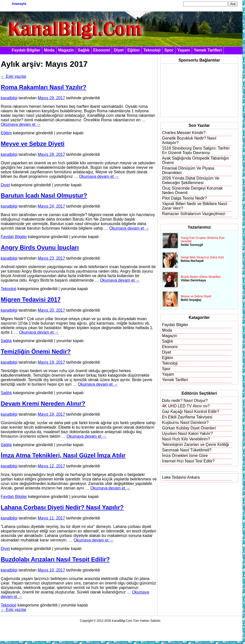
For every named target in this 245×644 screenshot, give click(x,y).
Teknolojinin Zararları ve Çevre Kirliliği (195, 445)
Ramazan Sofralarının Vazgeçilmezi (194, 214)
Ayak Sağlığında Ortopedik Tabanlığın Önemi (195, 160)
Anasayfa (19, 4)
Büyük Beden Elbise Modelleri (201, 277)
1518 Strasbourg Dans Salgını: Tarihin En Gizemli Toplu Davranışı (196, 150)
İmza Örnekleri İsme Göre (185, 456)
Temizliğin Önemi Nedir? (36, 352)
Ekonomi (102, 50)
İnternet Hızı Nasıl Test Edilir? (188, 461)
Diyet (119, 50)
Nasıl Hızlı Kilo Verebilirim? (186, 439)
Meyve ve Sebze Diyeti (33, 144)
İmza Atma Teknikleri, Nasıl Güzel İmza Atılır (63, 455)
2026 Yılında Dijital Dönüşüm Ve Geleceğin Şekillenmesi (191, 180)
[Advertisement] (190, 90)
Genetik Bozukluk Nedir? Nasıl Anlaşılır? (189, 140)
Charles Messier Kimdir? (184, 133)
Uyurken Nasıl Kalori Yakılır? (187, 434)
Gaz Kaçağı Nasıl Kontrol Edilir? (191, 412)
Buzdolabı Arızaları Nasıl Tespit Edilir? (55, 559)
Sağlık (84, 50)
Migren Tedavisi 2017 (31, 299)
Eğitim (134, 50)
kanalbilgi (9, 98)
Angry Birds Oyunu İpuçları (40, 247)
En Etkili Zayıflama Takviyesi (187, 417)
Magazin (66, 50)
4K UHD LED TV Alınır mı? (186, 406)
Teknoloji (152, 50)
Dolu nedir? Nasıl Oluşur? (185, 401)
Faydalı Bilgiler (26, 50)
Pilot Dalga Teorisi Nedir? (184, 198)
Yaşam (184, 50)
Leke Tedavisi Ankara (181, 477)
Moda (49, 50)
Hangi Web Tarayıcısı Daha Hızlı (202, 257)
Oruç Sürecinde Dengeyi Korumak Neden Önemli (192, 190)
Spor (169, 50)
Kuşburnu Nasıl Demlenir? (185, 423)
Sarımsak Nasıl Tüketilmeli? (187, 450)
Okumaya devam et (21, 124)
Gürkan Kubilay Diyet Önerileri (189, 428)
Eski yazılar (13, 76)
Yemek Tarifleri (208, 50)
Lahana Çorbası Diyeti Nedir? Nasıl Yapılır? (62, 507)
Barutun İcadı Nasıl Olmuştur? (44, 195)
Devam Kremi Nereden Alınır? (43, 404)
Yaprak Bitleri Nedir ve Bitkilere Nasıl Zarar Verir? (194, 206)
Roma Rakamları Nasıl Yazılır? (43, 87)
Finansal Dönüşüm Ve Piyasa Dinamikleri (188, 170)
